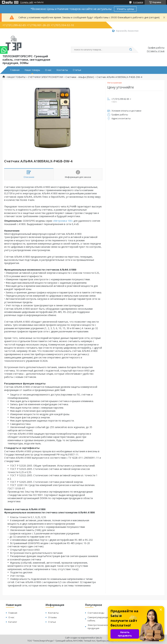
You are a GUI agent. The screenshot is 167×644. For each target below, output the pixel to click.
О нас (48, 70)
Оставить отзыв (156, 51)
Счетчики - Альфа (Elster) (80, 77)
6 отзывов (138, 2)
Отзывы (52, 617)
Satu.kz (99, 638)
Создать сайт (27, 2)
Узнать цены (125, 9)
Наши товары (32, 70)
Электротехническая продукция (99, 627)
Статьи (77, 70)
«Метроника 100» (63, 221)
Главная (15, 70)
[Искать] (131, 50)
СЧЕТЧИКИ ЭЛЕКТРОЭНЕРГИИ (45, 77)
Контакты (62, 70)
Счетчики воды (96, 613)
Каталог (13, 622)
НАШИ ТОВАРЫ (16, 77)
